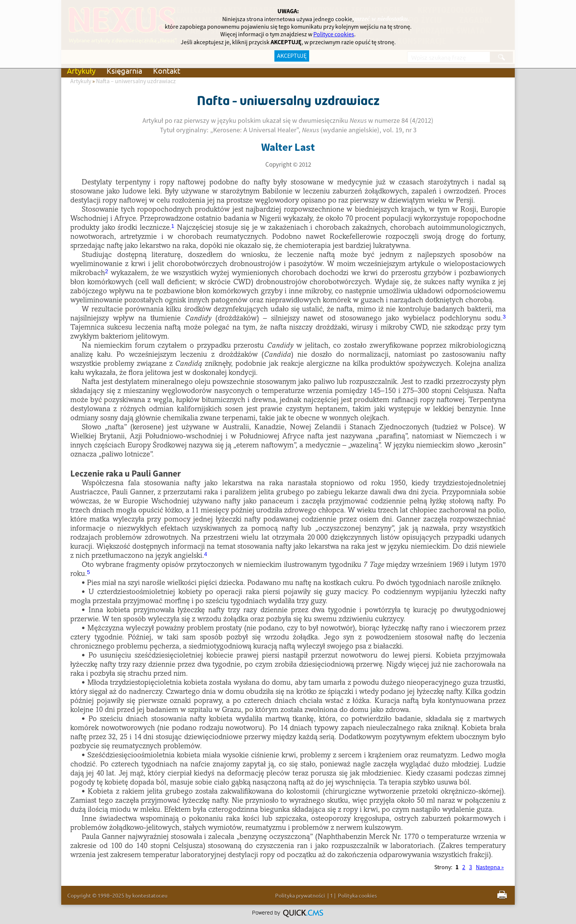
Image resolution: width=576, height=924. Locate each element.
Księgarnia (124, 70)
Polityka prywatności (300, 895)
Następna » (490, 867)
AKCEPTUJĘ (292, 56)
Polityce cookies (334, 34)
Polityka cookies (357, 895)
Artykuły (81, 70)
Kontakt (167, 70)
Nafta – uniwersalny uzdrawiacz (136, 81)
